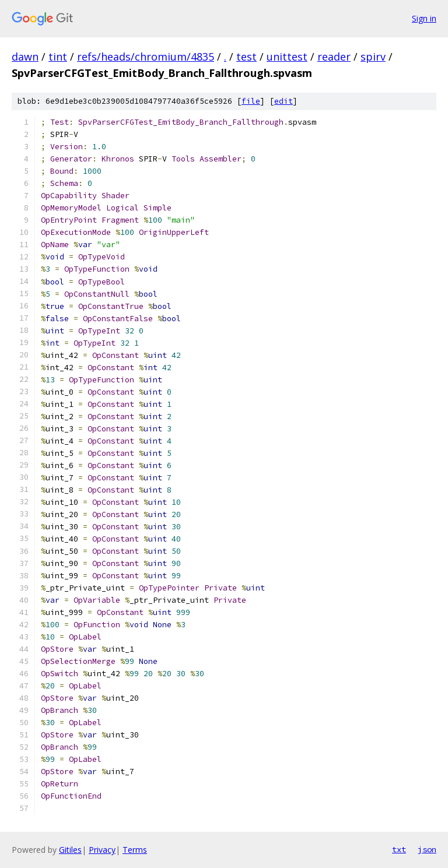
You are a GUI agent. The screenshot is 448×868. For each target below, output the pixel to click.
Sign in (424, 18)
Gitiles (70, 850)
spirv (373, 57)
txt (399, 849)
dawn (25, 57)
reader (334, 57)
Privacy (102, 850)
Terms (135, 850)
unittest (287, 57)
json (427, 849)
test (246, 57)
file (251, 101)
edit (283, 101)
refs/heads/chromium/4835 (146, 57)
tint (58, 57)
